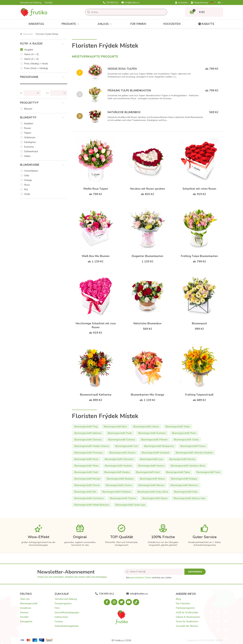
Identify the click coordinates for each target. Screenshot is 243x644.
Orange (28, 180)
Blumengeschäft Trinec (86, 466)
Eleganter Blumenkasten (147, 256)
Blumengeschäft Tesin (208, 472)
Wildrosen (30, 137)
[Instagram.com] (114, 602)
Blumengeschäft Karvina (182, 459)
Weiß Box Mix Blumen (96, 256)
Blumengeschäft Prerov (193, 446)
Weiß (27, 194)
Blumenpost (199, 323)
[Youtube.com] (129, 602)
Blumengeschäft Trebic (178, 427)
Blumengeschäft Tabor (178, 472)
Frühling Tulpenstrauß (199, 395)
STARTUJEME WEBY (211, 640)
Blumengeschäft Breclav (87, 479)
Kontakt (49, 3)
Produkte (71, 24)
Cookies (59, 621)
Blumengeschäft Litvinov (119, 485)
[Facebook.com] (107, 602)
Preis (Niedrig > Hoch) (36, 64)
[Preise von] (31, 93)
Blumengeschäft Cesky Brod (153, 492)
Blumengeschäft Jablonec (88, 433)
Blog (178, 599)
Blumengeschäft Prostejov (89, 453)
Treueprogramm (63, 603)
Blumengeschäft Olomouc (88, 440)
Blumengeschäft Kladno (117, 472)
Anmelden (181, 3)
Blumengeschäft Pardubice (117, 492)
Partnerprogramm (185, 608)
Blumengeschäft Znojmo (122, 453)
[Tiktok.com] (136, 602)
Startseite (26, 34)
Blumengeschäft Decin (86, 459)
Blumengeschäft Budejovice (159, 446)
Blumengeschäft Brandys (120, 479)
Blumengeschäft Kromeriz (152, 433)
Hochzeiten (172, 24)
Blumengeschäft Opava (155, 498)
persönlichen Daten (141, 578)
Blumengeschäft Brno (115, 427)
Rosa (27, 185)
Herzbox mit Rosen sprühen (147, 189)
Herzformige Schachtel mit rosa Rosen (96, 325)
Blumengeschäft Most (148, 472)
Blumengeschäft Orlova (87, 485)
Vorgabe (29, 50)
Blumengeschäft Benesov (184, 485)
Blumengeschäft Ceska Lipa (130, 505)
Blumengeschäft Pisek (120, 433)
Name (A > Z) (31, 54)
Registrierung (199, 3)
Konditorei (25, 608)
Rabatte (206, 24)
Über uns (25, 599)
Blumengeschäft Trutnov (123, 498)
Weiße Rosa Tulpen (122, 69)
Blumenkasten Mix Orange (147, 395)
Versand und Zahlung (31, 3)
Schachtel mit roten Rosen (199, 189)
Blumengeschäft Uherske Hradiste (194, 453)
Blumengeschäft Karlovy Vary (189, 498)
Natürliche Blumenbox (124, 112)
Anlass (105, 24)
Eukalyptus (30, 142)
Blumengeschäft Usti (126, 446)
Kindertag (36, 24)
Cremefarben (31, 171)
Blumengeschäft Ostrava (122, 440)
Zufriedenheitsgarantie (67, 626)
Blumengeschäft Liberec (146, 427)
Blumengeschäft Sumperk (156, 453)
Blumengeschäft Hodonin (118, 466)
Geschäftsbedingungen (67, 612)
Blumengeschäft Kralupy (184, 479)
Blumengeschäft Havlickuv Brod (188, 466)
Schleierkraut (31, 151)
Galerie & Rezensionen (188, 617)
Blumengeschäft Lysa (151, 459)
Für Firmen (138, 24)
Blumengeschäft (29, 603)
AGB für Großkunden (187, 612)
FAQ (57, 608)
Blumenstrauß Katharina (96, 395)
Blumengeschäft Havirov (151, 466)
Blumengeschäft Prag (86, 427)
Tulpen (28, 133)
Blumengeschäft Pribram (154, 440)
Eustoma (29, 147)
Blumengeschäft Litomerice (89, 498)
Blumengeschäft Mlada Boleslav (92, 505)
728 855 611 (111, 3)
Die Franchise (183, 603)
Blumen (28, 109)
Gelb (27, 176)
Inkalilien (29, 124)
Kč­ (220, 3)
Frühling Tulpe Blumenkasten (129, 91)
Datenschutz (61, 617)
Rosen (28, 128)
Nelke (27, 156)
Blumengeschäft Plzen (184, 433)
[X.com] (122, 602)
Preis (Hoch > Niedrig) (36, 68)
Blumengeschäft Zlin (85, 492)
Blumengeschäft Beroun (151, 485)
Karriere (24, 612)
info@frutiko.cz (130, 3)
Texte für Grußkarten (187, 621)
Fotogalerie (26, 621)
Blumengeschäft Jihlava (152, 479)
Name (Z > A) (31, 59)
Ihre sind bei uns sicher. (149, 578)
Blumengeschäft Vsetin (186, 440)
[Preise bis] (57, 93)
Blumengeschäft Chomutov (119, 459)
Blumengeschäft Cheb (86, 472)
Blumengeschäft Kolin (186, 492)
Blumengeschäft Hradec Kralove (92, 446)
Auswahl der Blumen (187, 626)
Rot (26, 189)
